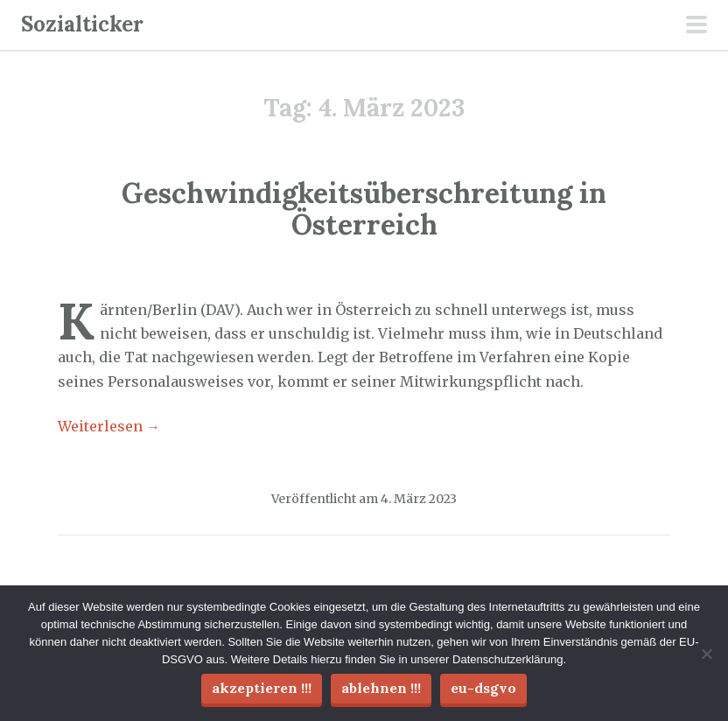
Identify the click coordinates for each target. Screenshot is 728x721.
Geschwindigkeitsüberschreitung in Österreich (364, 208)
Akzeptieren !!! (262, 688)
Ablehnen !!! (381, 688)
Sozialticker (82, 24)
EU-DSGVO (483, 688)
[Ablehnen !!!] (706, 654)
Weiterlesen (109, 426)
